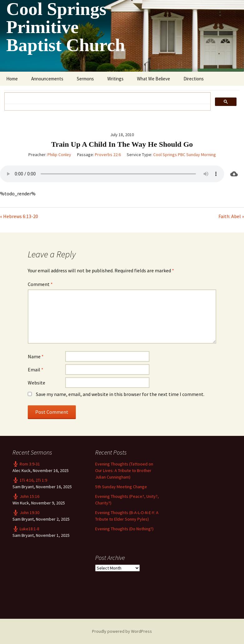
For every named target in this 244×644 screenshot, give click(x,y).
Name (36, 356)
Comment (40, 284)
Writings (115, 79)
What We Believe (154, 79)
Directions (194, 79)
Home (12, 79)
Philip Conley (59, 155)
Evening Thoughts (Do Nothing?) (124, 529)
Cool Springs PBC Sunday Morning (185, 155)
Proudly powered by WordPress (122, 631)
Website (37, 383)
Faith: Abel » (231, 216)
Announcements (47, 79)
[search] (105, 98)
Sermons (85, 79)
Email (36, 370)
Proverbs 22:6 (108, 155)
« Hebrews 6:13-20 (19, 216)
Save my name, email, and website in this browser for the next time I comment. (120, 394)
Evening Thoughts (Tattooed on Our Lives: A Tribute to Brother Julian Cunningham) (124, 470)
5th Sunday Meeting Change (121, 487)
